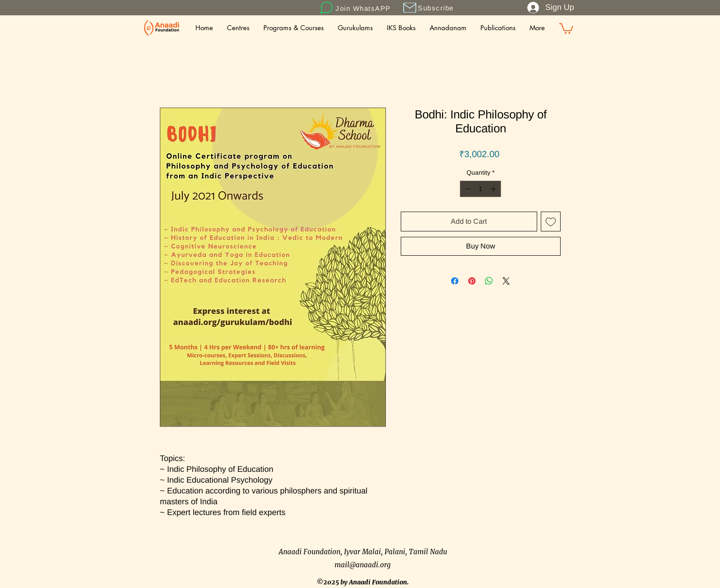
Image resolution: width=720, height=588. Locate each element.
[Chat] (327, 8)
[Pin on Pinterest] (472, 281)
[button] (410, 8)
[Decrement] (467, 189)
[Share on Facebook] (455, 281)
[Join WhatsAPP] (364, 8)
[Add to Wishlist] (551, 222)
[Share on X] (506, 281)
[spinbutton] (480, 189)
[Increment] (494, 189)
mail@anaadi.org (363, 565)
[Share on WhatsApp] (489, 281)
